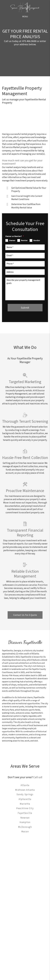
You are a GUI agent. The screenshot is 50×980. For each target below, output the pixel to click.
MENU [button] (25, 17)
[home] (25, 7)
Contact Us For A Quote (25, 615)
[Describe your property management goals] (25, 289)
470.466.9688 (29, 41)
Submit (25, 308)
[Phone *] (25, 264)
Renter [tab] (24, 241)
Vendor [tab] (37, 241)
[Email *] (25, 256)
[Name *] (25, 247)
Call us (37, 777)
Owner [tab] (12, 241)
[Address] (25, 272)
